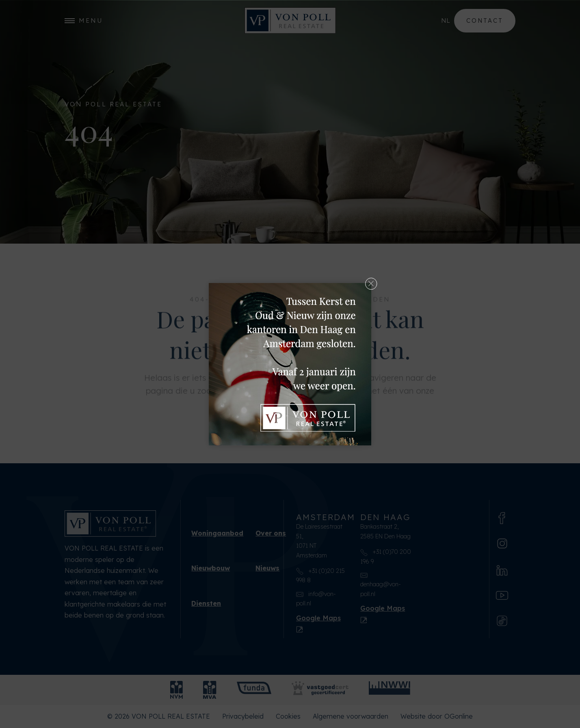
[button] (371, 283)
